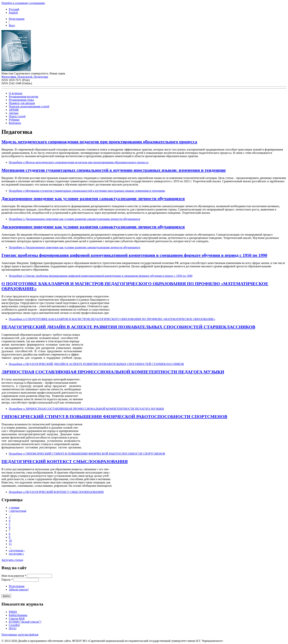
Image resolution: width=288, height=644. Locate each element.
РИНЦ (13, 612)
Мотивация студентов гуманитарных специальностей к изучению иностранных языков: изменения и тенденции (114, 170)
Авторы (14, 113)
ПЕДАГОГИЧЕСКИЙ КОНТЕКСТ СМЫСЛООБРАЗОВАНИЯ (65, 461)
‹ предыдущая (18, 511)
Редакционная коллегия (24, 97)
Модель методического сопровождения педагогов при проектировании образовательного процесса (99, 142)
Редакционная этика (21, 100)
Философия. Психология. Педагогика (25, 77)
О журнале (16, 93)
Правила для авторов (22, 103)
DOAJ (13, 628)
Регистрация (17, 19)
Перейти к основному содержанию (23, 3)
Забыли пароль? (19, 589)
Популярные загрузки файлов (20, 635)
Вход (12, 25)
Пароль (7, 580)
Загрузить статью (12, 560)
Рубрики (14, 120)
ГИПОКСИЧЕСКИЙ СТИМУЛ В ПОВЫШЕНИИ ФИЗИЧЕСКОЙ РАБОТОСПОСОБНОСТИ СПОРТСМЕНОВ (114, 417)
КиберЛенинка (18, 615)
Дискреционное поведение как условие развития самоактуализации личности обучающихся (93, 199)
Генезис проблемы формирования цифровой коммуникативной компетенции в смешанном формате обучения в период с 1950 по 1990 (134, 255)
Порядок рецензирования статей (29, 106)
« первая (14, 508)
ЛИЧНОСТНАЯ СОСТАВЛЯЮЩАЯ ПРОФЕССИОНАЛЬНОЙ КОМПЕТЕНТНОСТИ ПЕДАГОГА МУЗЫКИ (113, 372)
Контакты (15, 123)
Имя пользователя (14, 576)
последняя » (16, 554)
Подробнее (79, 162)
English (13, 13)
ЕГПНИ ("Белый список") (25, 622)
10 (10, 541)
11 (10, 544)
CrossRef (14, 625)
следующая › (17, 550)
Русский (14, 9)
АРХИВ (14, 110)
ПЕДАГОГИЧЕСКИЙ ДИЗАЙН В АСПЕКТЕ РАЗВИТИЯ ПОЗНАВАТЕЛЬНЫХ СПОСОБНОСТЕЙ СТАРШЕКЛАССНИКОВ (128, 327)
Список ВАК (17, 618)
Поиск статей (17, 116)
